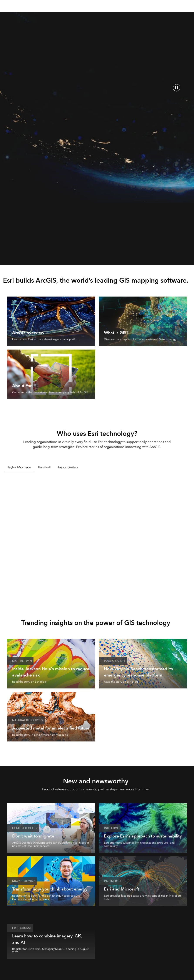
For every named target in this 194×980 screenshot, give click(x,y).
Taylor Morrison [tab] (19, 467)
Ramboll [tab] (44, 467)
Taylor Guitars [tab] (68, 467)
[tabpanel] (97, 539)
